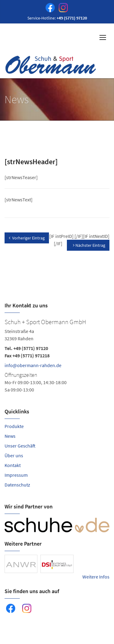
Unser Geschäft (20, 446)
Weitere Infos (96, 577)
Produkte (14, 426)
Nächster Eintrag (89, 245)
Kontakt (13, 465)
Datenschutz (17, 485)
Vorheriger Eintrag (27, 238)
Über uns (14, 455)
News (10, 436)
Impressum (16, 475)
